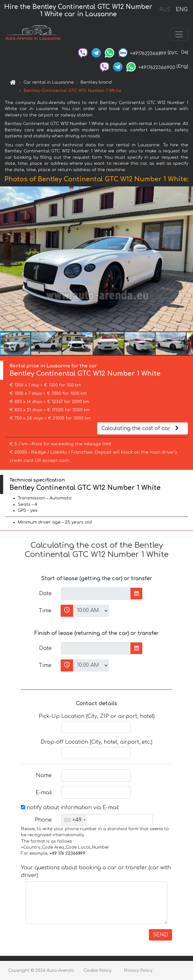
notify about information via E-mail (70, 808)
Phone (43, 820)
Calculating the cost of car (141, 428)
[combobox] (74, 820)
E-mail (44, 793)
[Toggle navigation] (179, 34)
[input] (96, 594)
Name (44, 775)
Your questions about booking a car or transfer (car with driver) (96, 872)
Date (45, 594)
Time (45, 611)
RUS (165, 10)
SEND (160, 935)
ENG (182, 10)
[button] (187, 259)
